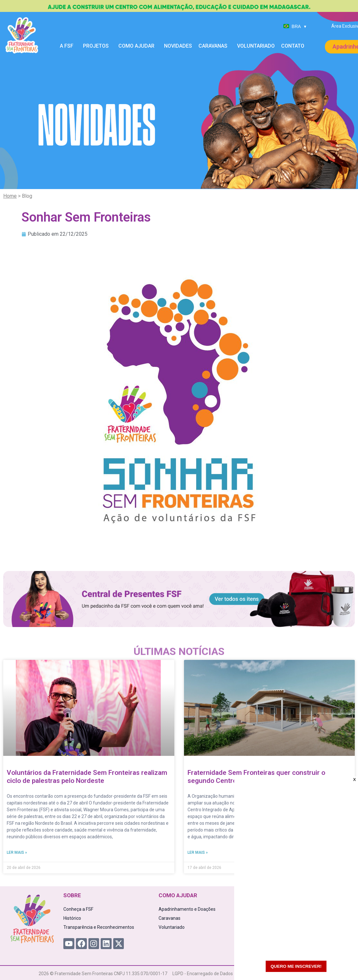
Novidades (178, 46)
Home (10, 196)
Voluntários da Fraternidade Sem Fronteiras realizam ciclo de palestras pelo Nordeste (87, 777)
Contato (293, 46)
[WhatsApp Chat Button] (342, 964)
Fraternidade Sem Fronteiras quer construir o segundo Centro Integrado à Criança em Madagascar (268, 777)
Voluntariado (256, 46)
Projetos (97, 46)
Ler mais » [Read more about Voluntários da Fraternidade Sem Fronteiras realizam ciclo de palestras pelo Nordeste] (17, 852)
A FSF (68, 46)
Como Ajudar (138, 46)
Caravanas (215, 46)
